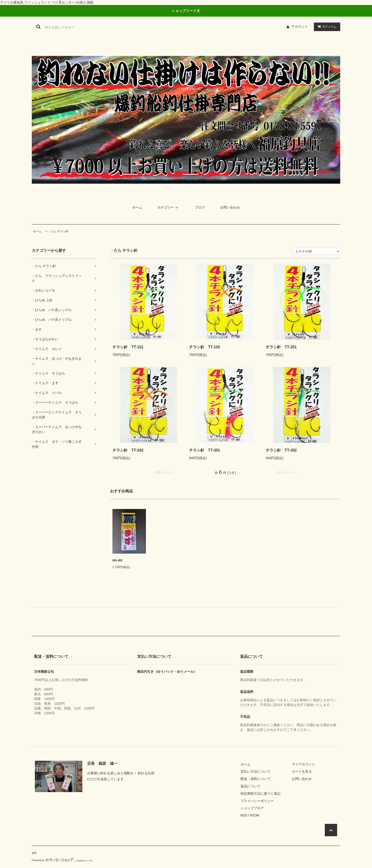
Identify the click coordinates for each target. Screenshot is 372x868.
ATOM (254, 815)
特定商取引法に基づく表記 (260, 793)
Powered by (62, 860)
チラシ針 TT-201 (281, 347)
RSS (244, 815)
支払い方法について (256, 771)
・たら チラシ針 (58, 231)
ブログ (200, 207)
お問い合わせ (230, 207)
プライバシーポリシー (257, 801)
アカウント (300, 27)
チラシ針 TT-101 (128, 347)
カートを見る (302, 771)
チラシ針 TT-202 (128, 450)
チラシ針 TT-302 (281, 450)
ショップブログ (252, 808)
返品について (251, 786)
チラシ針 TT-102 (205, 347)
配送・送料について (256, 779)
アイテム (326, 27)
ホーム (137, 207)
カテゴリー (168, 207)
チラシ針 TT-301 (205, 450)
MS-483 (117, 560)
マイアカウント (303, 764)
